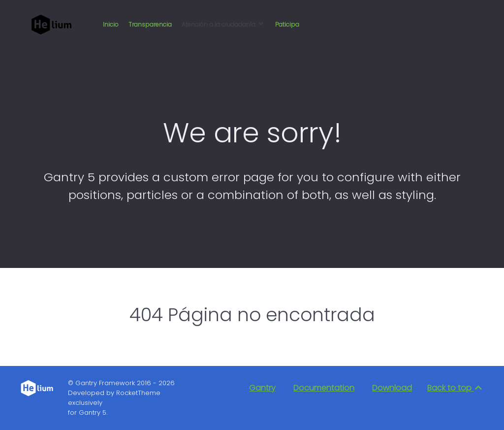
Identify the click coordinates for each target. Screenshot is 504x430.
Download (392, 388)
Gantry (262, 388)
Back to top (455, 388)
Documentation (324, 388)
